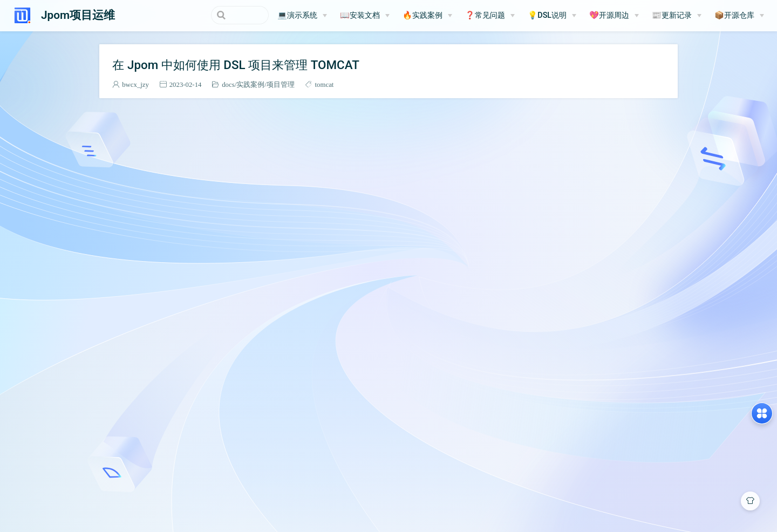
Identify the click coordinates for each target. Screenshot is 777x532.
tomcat (325, 84)
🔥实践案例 (422, 15)
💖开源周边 (609, 15)
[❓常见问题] (490, 16)
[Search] (214, 15)
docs (228, 84)
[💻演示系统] (302, 16)
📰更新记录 (672, 15)
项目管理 (281, 84)
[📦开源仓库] (739, 16)
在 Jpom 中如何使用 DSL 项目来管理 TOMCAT (236, 65)
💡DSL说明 (547, 15)
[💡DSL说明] (552, 16)
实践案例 (250, 84)
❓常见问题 (485, 15)
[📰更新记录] (677, 16)
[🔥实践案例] (427, 16)
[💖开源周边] (614, 16)
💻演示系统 (297, 15)
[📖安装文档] (365, 16)
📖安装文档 (360, 15)
